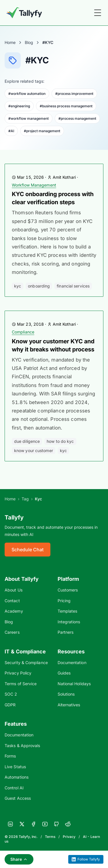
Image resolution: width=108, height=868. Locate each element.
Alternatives (69, 705)
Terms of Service (21, 684)
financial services (73, 286)
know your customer (34, 450)
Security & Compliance (26, 662)
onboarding (39, 286)
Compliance (23, 332)
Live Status (15, 767)
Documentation (72, 662)
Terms (50, 837)
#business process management (66, 106)
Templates (68, 611)
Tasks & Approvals (22, 746)
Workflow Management (34, 185)
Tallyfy (14, 517)
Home (10, 42)
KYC (18, 286)
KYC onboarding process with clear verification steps (53, 198)
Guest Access (18, 798)
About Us (14, 590)
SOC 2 (11, 694)
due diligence (27, 441)
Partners (66, 632)
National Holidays (74, 684)
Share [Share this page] (19, 859)
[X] (22, 824)
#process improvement (74, 94)
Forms (10, 756)
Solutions (66, 694)
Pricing (64, 601)
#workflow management (29, 118)
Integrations (69, 622)
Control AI (14, 788)
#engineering (19, 106)
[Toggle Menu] (98, 13)
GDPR (10, 705)
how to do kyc (60, 441)
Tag (25, 499)
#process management (77, 118)
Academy (14, 611)
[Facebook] (33, 824)
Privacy (69, 837)
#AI (11, 131)
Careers (12, 632)
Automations (17, 777)
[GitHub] (56, 824)
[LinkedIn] (10, 824)
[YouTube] (45, 824)
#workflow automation (27, 94)
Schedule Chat (28, 550)
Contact (12, 601)
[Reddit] (68, 824)
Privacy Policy (18, 673)
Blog (29, 42)
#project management (42, 131)
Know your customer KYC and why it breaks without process (53, 345)
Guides (64, 673)
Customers (68, 590)
